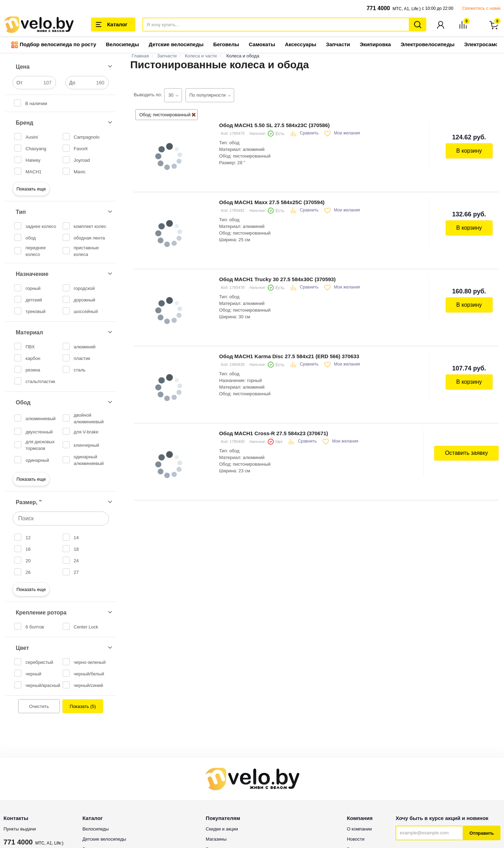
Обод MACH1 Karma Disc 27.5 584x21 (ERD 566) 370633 (289, 357)
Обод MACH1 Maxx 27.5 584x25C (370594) (272, 203)
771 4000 (378, 8)
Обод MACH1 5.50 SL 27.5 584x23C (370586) (274, 126)
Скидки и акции (222, 829)
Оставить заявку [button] (466, 453)
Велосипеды (122, 45)
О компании (359, 829)
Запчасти (338, 45)
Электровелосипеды (427, 45)
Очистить (39, 707)
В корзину (469, 151)
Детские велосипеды (176, 45)
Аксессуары (301, 45)
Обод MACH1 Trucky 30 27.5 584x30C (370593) (277, 280)
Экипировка (375, 45)
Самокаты (262, 45)
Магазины (216, 839)
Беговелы (226, 45)
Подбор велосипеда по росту (54, 45)
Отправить (482, 833)
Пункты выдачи (20, 829)
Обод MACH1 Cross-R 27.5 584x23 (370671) (274, 434)
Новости (356, 839)
